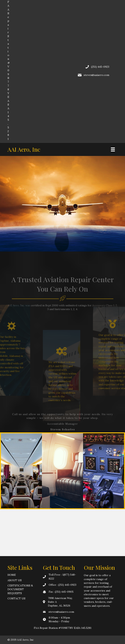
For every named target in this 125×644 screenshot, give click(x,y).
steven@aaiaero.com (96, 75)
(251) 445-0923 (100, 67)
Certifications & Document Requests (20, 589)
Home (12, 575)
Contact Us (16, 598)
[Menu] (113, 149)
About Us (15, 580)
